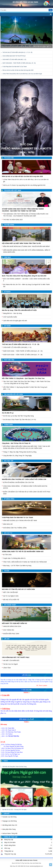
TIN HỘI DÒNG (9, 225)
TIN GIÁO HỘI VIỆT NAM (12, 190)
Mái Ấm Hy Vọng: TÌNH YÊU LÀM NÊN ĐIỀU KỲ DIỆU (19, 310)
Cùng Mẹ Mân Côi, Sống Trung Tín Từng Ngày (17, 456)
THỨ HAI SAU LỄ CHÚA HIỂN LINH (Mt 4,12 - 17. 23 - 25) (17, 52)
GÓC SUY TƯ (8, 533)
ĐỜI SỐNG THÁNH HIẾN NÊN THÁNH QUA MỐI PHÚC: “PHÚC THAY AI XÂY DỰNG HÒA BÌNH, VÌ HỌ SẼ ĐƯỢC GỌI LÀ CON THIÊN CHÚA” (27, 447)
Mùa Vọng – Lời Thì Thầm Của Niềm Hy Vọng (17, 566)
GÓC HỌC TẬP (9, 461)
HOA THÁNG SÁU (9, 630)
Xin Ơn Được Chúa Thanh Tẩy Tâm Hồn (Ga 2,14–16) (20, 419)
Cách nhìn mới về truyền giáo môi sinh (15, 321)
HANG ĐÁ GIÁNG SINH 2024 (12, 626)
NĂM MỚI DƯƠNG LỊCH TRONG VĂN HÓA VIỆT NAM (20, 520)
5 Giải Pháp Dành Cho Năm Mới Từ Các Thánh (15, 67)
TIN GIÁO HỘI (9, 158)
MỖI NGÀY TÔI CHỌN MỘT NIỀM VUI (15, 623)
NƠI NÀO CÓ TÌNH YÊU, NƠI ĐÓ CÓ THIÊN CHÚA (18, 589)
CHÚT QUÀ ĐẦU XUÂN (10, 317)
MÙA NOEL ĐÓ (8, 524)
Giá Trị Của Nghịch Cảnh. (11, 596)
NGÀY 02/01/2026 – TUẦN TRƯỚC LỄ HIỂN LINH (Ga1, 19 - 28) (23, 355)
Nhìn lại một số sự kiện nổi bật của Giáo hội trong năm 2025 (18, 70)
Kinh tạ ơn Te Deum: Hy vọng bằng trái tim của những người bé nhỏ (24, 185)
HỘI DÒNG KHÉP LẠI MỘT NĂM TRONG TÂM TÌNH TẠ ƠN (21, 243)
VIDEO (6, 761)
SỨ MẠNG (7, 292)
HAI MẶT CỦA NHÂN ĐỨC (11, 660)
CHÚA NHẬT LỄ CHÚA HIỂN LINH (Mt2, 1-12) (14, 60)
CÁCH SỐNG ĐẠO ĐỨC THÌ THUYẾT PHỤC (14, 56)
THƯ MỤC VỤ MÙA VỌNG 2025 (13, 220)
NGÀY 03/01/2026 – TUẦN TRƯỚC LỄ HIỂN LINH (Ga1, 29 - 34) (19, 63)
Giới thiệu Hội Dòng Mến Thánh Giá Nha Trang (15, 767)
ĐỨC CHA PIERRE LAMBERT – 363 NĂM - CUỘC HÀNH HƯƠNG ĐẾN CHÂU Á (26, 280)
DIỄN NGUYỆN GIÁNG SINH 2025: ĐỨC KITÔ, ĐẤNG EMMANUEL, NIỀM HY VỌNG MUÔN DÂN (27, 251)
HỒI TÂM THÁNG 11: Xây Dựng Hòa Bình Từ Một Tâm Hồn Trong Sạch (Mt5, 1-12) (25, 388)
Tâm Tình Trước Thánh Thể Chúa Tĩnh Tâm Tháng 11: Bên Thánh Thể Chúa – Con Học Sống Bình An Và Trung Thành (27, 382)
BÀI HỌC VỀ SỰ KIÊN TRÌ (11, 600)
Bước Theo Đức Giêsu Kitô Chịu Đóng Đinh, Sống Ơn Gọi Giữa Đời (24, 276)
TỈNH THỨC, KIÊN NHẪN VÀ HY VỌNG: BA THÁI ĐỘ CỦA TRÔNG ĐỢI (25, 562)
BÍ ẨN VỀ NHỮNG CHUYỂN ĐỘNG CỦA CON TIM (18, 482)
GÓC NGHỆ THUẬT (10, 605)
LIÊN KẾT (7, 814)
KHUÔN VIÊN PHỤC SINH (11, 634)
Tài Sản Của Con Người (10, 664)
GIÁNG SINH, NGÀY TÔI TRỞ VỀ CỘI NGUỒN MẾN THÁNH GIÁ (23, 551)
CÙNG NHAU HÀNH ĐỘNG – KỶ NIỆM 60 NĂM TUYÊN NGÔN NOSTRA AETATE (25, 487)
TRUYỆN (7, 571)
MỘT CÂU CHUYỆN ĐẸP (11, 592)
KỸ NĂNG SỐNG (9, 499)
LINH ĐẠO (7, 257)
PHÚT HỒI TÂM (9, 360)
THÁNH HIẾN (8, 425)
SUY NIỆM (7, 326)
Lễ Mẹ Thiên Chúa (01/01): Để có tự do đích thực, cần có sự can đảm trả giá (22, 74)
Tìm (51, 10)
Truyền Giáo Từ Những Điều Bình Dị (14, 558)
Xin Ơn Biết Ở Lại (8, 413)
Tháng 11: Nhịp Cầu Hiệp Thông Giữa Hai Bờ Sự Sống (20, 452)
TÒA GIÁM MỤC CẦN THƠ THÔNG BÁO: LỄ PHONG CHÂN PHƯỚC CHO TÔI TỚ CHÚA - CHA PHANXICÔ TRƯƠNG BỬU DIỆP (26, 215)
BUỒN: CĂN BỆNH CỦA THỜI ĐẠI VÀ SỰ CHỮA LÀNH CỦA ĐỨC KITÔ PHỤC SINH (27, 493)
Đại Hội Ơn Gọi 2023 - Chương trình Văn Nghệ (14, 810)
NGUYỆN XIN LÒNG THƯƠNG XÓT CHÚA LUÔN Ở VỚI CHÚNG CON (24, 479)
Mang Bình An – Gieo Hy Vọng (12, 313)
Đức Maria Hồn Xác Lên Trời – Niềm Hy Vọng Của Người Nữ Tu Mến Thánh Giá (26, 285)
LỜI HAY (7, 639)
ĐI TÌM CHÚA (7, 555)
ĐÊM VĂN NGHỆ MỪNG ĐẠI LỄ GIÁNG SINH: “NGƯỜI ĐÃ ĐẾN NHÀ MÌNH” (27, 246)
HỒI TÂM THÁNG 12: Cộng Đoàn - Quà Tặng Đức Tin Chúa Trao (23, 378)
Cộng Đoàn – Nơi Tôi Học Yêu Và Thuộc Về (16, 443)
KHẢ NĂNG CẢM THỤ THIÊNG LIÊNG (15, 528)
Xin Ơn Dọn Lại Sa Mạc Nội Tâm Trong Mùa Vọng (18, 416)
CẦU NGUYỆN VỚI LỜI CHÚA (13, 394)
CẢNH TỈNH (7, 668)
